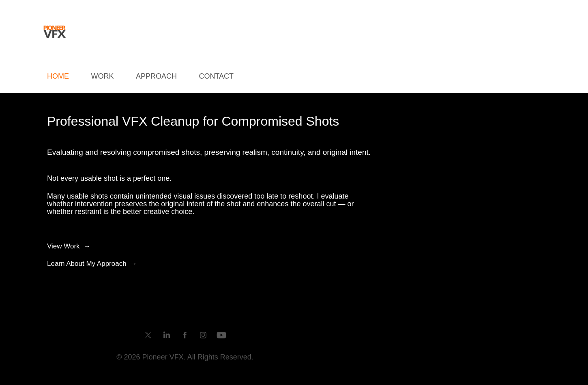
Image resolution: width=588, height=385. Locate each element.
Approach (156, 76)
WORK (102, 76)
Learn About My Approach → (92, 264)
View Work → (69, 246)
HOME (58, 76)
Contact (216, 76)
